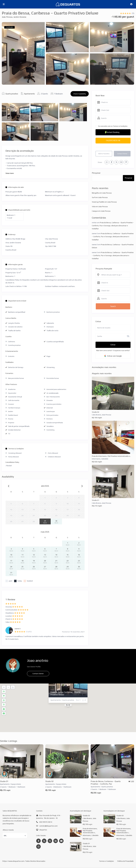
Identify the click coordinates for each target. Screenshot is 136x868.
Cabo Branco (97, 415)
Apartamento (29, 94)
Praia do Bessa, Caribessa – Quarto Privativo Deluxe (65, 693)
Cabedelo (105, 459)
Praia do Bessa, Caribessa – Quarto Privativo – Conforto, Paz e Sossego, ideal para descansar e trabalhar (113, 226)
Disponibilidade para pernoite (18, 210)
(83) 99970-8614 (46, 822)
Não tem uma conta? (104, 350)
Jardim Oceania (20, 17)
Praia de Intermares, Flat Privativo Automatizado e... (111, 456)
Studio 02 (96, 412)
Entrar (113, 345)
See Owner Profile (34, 667)
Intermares (96, 459)
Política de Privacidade (125, 861)
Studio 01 (96, 500)
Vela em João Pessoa (100, 206)
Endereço (10, 234)
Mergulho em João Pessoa (102, 193)
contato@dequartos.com (49, 826)
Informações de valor (15, 187)
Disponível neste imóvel (16, 301)
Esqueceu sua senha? (122, 350)
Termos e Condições (106, 861)
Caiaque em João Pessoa (101, 211)
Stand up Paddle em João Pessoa (104, 202)
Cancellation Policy (12, 462)
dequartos (43, 830)
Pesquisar (96, 173)
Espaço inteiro (16, 784)
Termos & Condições (15, 449)
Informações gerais (14, 264)
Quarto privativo (12, 94)
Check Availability (80, 94)
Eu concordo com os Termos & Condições (113, 126)
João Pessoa (7, 17)
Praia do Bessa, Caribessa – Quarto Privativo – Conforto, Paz (106, 783)
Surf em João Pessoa (100, 197)
